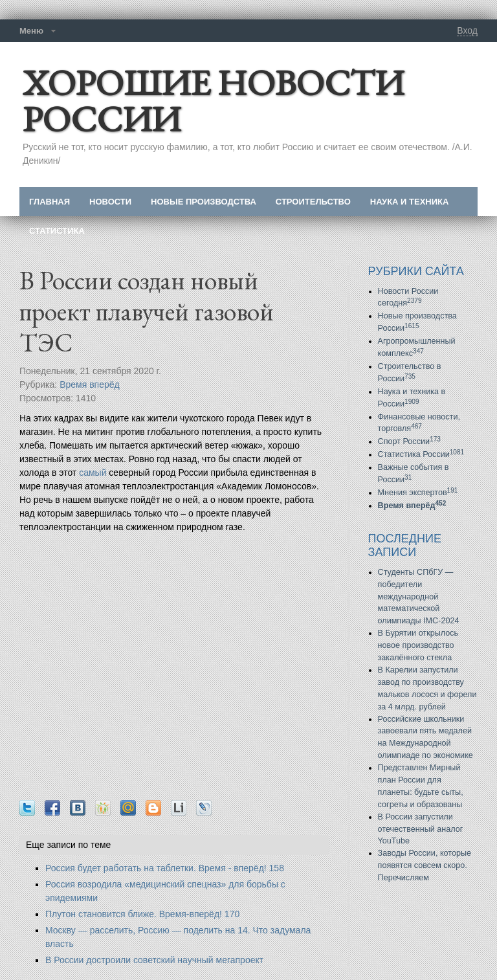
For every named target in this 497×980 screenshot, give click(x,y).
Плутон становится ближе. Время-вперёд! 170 (142, 914)
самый (93, 473)
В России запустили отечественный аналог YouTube (421, 829)
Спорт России (409, 441)
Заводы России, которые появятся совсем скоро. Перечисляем (425, 865)
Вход (467, 30)
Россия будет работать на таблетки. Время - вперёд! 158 (165, 868)
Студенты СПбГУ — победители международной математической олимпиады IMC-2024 (419, 597)
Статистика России (421, 454)
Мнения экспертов (418, 493)
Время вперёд (90, 384)
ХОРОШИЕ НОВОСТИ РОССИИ (213, 101)
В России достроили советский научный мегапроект (154, 960)
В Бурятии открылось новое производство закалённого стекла (418, 645)
